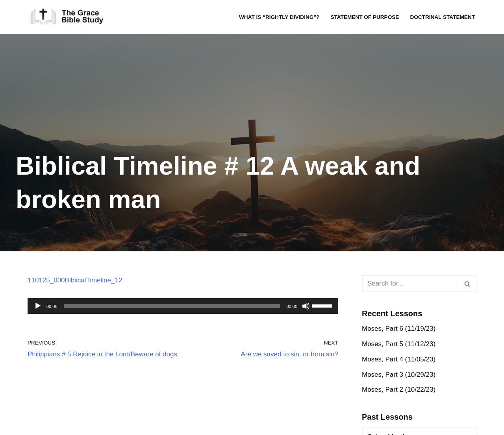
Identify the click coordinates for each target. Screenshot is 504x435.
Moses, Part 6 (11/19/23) (399, 329)
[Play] (38, 306)
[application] (183, 306)
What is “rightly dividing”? (279, 17)
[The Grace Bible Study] (67, 17)
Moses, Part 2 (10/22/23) (399, 390)
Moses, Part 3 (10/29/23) (399, 375)
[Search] (410, 284)
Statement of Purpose (365, 17)
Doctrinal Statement (442, 17)
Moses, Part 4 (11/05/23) (399, 359)
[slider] (172, 306)
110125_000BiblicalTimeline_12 (75, 280)
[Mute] (306, 306)
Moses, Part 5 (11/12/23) (399, 344)
